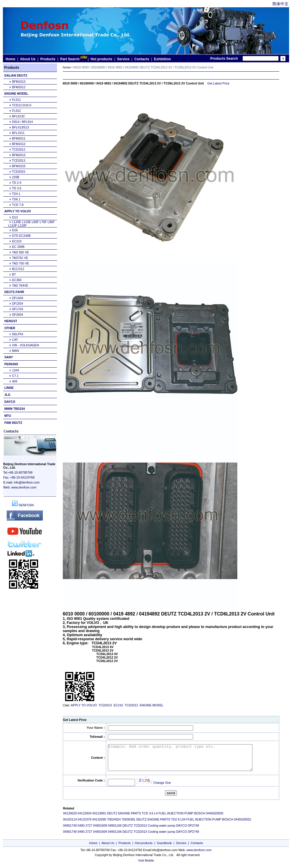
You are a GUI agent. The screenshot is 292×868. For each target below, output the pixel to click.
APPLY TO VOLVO (84, 705)
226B (16, 177)
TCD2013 (19, 160)
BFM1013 (19, 82)
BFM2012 (19, 87)
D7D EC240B (21, 236)
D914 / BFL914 (22, 122)
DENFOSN (23, 505)
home (67, 67)
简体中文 (280, 4)
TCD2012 (19, 149)
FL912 (16, 111)
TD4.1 (16, 194)
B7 (14, 274)
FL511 (16, 100)
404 (15, 381)
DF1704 (17, 309)
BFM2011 (19, 138)
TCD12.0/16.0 (22, 105)
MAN (15, 351)
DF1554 (17, 304)
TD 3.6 (17, 188)
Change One (162, 783)
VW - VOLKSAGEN (25, 345)
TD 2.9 (17, 183)
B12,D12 (18, 269)
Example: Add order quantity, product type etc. (189, 758)
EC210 (17, 241)
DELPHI (18, 334)
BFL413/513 (20, 127)
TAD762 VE (20, 258)
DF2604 (17, 315)
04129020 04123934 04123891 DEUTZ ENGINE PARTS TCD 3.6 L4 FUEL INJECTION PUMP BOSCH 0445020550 (143, 813)
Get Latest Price (218, 83)
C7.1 (15, 376)
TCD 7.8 (18, 205)
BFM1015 (19, 166)
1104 (15, 370)
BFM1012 (19, 144)
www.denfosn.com (24, 487)
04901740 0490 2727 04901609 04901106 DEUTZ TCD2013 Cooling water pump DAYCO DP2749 (131, 825)
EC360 (17, 280)
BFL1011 (18, 133)
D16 (15, 230)
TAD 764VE (20, 285)
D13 (15, 217)
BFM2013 (19, 155)
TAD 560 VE (20, 252)
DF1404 (17, 298)
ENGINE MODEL (151, 705)
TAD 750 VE (20, 263)
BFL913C (18, 116)
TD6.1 (16, 199)
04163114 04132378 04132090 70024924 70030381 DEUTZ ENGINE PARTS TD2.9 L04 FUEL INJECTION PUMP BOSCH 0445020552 (157, 819)
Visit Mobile (146, 860)
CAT (15, 340)
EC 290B (18, 247)
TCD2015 (19, 172)
